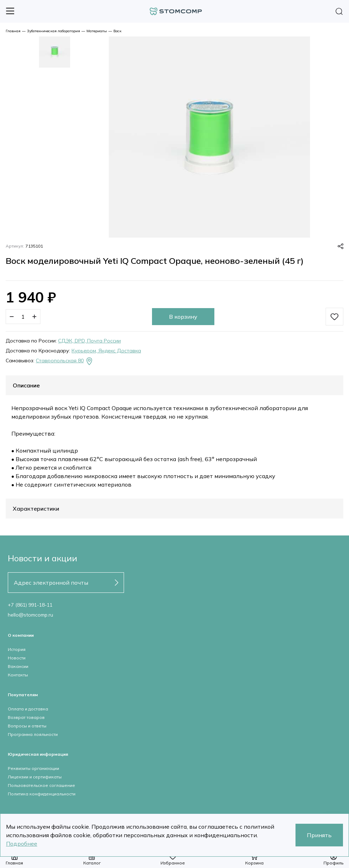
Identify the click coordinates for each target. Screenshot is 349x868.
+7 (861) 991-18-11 (30, 605)
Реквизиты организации (33, 768)
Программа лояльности (33, 734)
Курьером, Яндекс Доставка (106, 351)
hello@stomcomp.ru (30, 615)
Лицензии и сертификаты (35, 777)
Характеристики (36, 509)
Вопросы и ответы (27, 726)
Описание (26, 385)
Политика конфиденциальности (42, 794)
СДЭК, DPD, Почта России (89, 341)
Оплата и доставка (28, 709)
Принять (319, 835)
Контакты (18, 675)
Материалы (97, 31)
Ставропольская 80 (65, 361)
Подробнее (22, 844)
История (17, 649)
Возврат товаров (26, 717)
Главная (13, 31)
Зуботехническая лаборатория (54, 31)
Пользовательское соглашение (41, 785)
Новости (17, 658)
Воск (117, 31)
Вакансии (18, 666)
